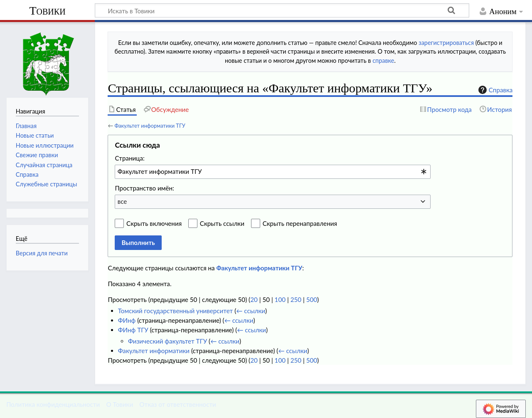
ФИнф (127, 320)
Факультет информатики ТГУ (150, 126)
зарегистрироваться (446, 43)
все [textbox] (122, 201)
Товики (47, 11)
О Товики (119, 404)
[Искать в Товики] (282, 10)
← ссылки (251, 311)
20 (254, 299)
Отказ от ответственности (177, 404)
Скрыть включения (154, 223)
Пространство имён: (144, 188)
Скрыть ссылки (222, 223)
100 (280, 299)
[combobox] (273, 172)
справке (383, 61)
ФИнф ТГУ (133, 330)
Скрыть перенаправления (300, 223)
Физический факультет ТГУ (167, 341)
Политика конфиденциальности (53, 404)
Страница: (129, 158)
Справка (495, 90)
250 (296, 299)
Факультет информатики (154, 351)
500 (312, 299)
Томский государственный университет (176, 311)
